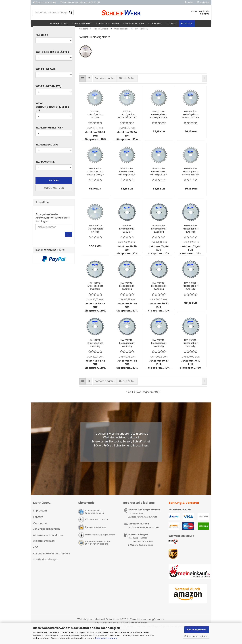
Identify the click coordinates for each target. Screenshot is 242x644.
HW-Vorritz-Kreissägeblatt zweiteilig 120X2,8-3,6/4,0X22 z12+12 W (127, 295)
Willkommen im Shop (44, 2)
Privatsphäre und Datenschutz (52, 562)
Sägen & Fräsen (134, 24)
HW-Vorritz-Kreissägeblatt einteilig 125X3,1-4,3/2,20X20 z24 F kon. (159, 180)
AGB (36, 556)
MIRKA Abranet (82, 24)
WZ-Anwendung (47, 153)
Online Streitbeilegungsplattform (100, 543)
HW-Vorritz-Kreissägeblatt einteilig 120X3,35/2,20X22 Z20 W (95, 237)
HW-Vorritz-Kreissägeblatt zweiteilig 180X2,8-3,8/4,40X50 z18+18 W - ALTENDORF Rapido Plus (191, 352)
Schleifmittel (59, 24)
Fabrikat (42, 44)
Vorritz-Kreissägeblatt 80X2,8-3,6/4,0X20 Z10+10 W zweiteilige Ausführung (127, 237)
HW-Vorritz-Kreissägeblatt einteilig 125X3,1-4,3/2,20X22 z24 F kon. (191, 180)
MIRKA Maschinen (107, 24)
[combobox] (105, 87)
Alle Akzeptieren (197, 630)
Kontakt (187, 24)
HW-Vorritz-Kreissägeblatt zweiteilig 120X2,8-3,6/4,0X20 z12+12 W (95, 295)
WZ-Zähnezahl (46, 78)
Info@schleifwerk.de (144, 554)
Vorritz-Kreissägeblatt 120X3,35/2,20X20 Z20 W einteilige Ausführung (127, 123)
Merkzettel (203, 2)
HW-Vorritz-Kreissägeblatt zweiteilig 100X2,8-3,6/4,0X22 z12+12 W (191, 237)
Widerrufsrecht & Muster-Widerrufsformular (49, 547)
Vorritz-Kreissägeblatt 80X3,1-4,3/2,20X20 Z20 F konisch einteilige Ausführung (95, 123)
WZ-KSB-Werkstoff (49, 136)
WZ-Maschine (45, 170)
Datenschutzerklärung (106, 638)
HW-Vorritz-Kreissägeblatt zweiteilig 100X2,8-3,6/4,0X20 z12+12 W (159, 237)
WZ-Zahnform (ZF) (48, 95)
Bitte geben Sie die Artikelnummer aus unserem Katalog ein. (53, 226)
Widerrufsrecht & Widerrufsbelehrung (94, 520)
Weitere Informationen (196, 636)
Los (69, 243)
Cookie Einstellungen (46, 568)
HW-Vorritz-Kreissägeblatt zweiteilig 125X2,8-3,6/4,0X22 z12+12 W (127, 352)
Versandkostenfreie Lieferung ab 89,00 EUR (80, 2)
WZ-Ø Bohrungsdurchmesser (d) (52, 116)
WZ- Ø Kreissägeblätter (52, 61)
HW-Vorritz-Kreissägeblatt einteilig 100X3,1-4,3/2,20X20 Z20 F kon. (159, 123)
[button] (83, 87)
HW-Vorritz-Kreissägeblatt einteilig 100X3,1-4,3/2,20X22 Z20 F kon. (191, 123)
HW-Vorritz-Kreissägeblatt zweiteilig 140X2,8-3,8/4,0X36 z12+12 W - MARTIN (159, 352)
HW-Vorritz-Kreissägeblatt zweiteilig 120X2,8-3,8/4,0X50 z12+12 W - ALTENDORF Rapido (191, 295)
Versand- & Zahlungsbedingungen (46, 535)
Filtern (54, 189)
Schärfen (155, 24)
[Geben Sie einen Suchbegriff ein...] (71, 13)
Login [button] (189, 2)
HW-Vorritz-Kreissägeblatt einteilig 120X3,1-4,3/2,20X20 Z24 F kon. (95, 180)
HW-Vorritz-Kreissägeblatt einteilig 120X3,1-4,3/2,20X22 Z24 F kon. (127, 180)
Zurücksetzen (54, 196)
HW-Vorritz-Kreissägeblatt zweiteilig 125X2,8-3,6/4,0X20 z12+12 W (95, 352)
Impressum (40, 519)
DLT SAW (171, 24)
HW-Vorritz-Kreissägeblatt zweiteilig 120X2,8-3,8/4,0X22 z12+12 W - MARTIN (159, 295)
